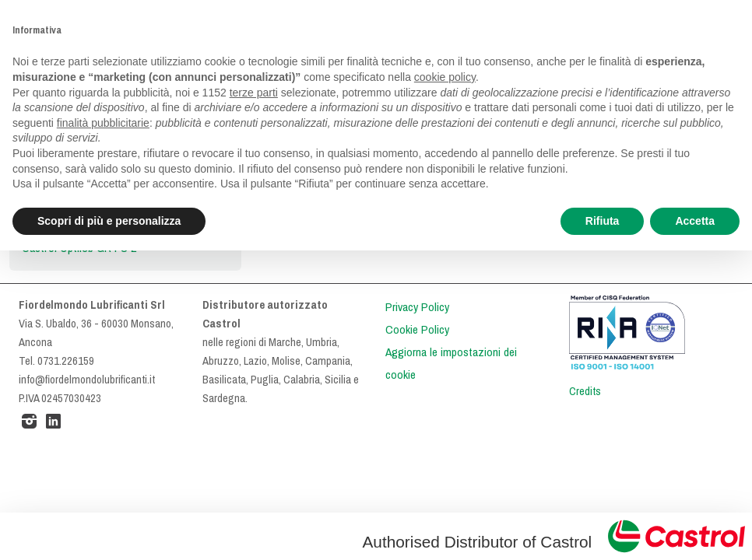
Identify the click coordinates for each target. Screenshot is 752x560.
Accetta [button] (695, 221)
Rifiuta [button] (603, 221)
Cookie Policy (417, 330)
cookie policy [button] (445, 77)
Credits (585, 391)
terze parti (254, 93)
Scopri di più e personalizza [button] (109, 221)
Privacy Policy (417, 307)
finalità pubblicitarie (103, 123)
